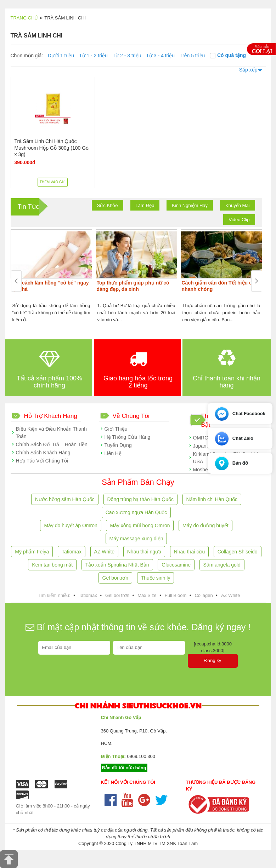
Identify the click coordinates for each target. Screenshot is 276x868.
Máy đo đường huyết (205, 525)
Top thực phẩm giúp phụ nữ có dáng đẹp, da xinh (133, 286)
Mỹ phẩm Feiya (32, 552)
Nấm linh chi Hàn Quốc (212, 499)
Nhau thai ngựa (144, 552)
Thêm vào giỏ (53, 182)
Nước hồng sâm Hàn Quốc (65, 499)
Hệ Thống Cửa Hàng (128, 437)
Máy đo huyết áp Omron (71, 525)
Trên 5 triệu (192, 56)
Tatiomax (72, 552)
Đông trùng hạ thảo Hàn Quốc (140, 499)
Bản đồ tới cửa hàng (124, 768)
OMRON (203, 438)
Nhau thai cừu (190, 552)
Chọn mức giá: (27, 56)
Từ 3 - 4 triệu (160, 56)
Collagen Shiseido (238, 552)
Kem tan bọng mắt (52, 565)
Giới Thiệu (116, 429)
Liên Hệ (113, 453)
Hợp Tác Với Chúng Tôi (42, 461)
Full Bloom (176, 595)
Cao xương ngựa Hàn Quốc (136, 512)
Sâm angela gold (222, 565)
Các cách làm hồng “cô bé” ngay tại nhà (50, 286)
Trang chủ (24, 18)
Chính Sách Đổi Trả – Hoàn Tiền (52, 444)
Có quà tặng (228, 55)
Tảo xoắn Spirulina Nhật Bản (117, 565)
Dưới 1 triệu (61, 56)
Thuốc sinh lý (156, 578)
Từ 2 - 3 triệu (127, 56)
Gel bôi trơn (116, 578)
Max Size (147, 595)
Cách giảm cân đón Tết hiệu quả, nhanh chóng (221, 286)
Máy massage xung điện (136, 539)
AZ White (105, 552)
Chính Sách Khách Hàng (43, 453)
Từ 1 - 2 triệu (93, 56)
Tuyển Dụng (118, 445)
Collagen (204, 595)
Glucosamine (176, 565)
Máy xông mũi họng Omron (140, 525)
